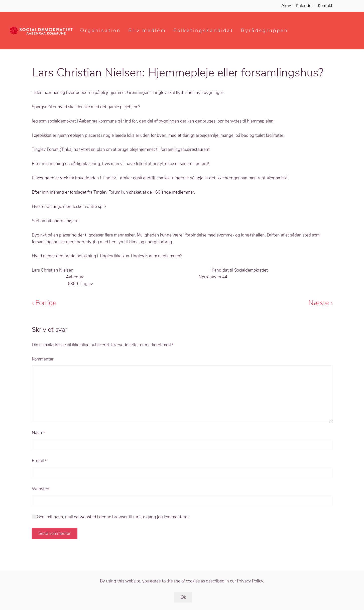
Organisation (100, 30)
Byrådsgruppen (265, 30)
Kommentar (43, 359)
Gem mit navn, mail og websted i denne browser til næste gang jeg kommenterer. (111, 517)
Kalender (305, 6)
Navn (38, 433)
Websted (41, 489)
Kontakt (325, 6)
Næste (320, 303)
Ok (183, 597)
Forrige (44, 303)
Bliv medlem (147, 30)
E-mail (39, 461)
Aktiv (286, 6)
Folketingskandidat (204, 30)
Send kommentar (55, 533)
